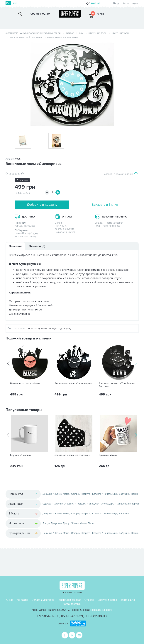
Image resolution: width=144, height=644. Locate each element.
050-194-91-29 (72, 616)
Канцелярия (123, 504)
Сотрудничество (107, 600)
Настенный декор (98, 33)
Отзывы (89, 600)
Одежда (47, 504)
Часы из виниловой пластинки (26, 38)
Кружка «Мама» (108, 455)
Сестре (75, 494)
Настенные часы (120, 33)
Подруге (85, 494)
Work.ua (63, 623)
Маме (66, 494)
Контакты (22, 600)
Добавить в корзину (42, 205)
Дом (81, 33)
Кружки (57, 504)
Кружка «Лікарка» (21, 455)
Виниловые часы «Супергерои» (73, 384)
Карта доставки (72, 604)
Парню (135, 494)
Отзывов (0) (37, 246)
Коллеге (97, 494)
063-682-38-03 (96, 616)
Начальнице (110, 494)
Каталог (70, 33)
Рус (8, 3)
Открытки (69, 504)
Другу (66, 523)
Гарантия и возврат (69, 600)
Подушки (81, 504)
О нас (10, 600)
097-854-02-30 (48, 616)
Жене (58, 494)
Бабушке (124, 494)
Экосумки (94, 504)
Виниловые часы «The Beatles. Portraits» (117, 385)
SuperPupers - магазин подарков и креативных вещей (33, 33)
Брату (46, 523)
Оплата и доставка (43, 600)
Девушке (47, 494)
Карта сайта (128, 600)
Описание (16, 246)
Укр (15, 3)
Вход (116, 3)
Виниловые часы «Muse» (25, 384)
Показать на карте (101, 610)
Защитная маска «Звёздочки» (72, 455)
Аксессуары (108, 504)
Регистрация (130, 3)
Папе (91, 523)
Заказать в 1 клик (105, 205)
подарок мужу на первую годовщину (49, 328)
